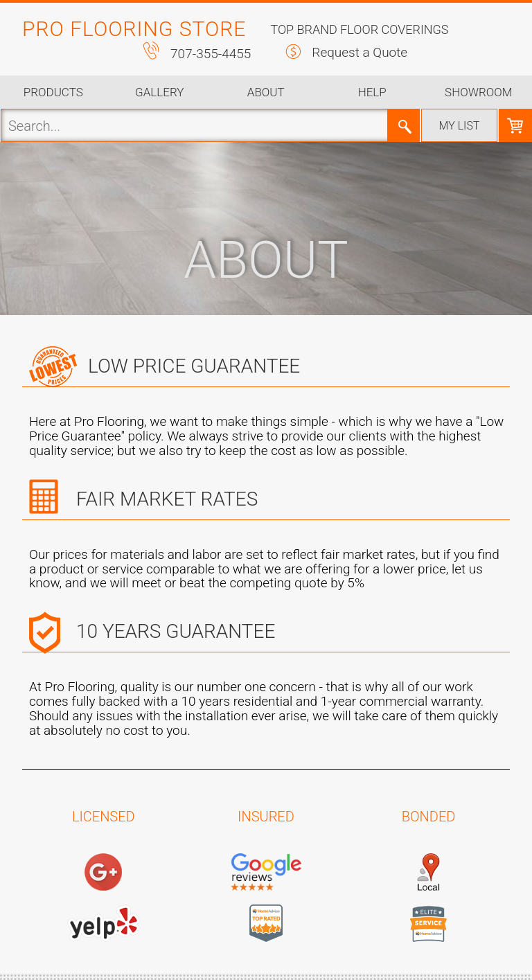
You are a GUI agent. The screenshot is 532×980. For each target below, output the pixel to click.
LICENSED (104, 817)
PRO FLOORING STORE (134, 29)
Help (372, 92)
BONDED (429, 817)
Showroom (478, 92)
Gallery (159, 92)
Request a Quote (360, 52)
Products (53, 92)
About (266, 92)
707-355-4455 (211, 54)
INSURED (266, 817)
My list (460, 126)
